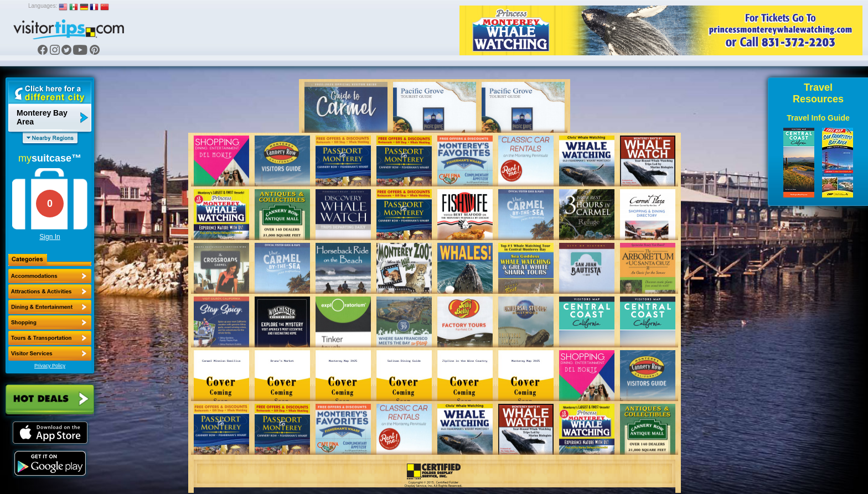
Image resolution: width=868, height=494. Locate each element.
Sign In (50, 237)
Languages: (43, 6)
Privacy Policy (50, 366)
